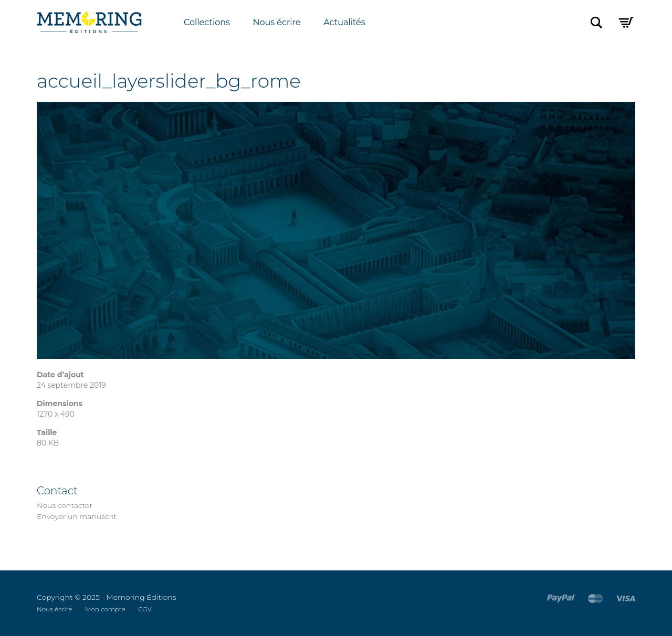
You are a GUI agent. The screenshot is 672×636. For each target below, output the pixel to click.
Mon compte (105, 609)
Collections (207, 22)
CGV (145, 609)
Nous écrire (277, 22)
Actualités (344, 22)
